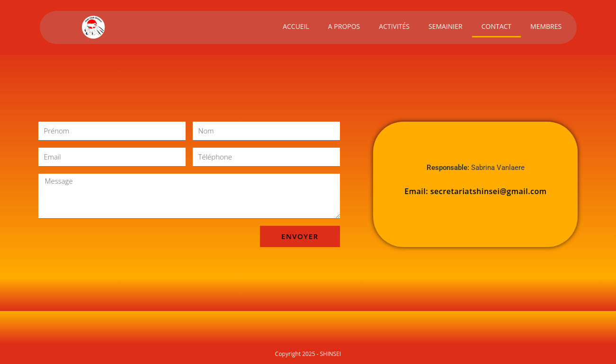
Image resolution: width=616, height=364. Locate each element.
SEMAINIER (446, 26)
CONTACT (496, 26)
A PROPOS (344, 26)
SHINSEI (330, 354)
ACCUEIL (296, 26)
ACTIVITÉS (394, 26)
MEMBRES (546, 26)
